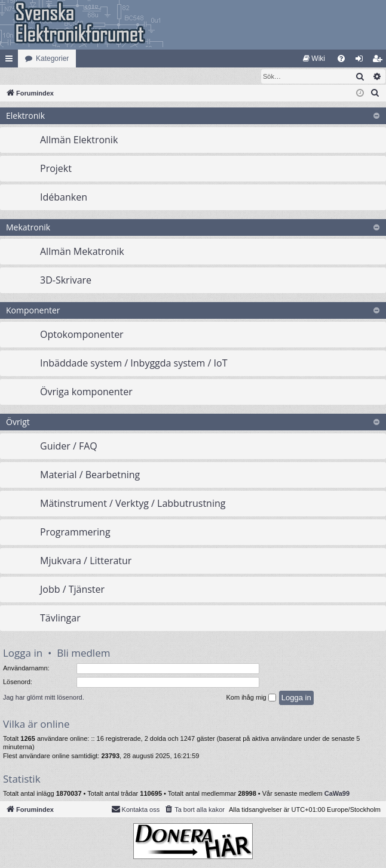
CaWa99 (337, 794)
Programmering (75, 533)
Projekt (56, 169)
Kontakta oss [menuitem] (136, 809)
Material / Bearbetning (90, 475)
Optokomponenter (82, 335)
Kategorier (52, 59)
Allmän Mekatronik (82, 252)
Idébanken (64, 198)
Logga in (23, 653)
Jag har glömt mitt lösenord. (44, 698)
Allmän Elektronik (79, 140)
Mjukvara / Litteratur (86, 561)
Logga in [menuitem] (362, 61)
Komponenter (33, 311)
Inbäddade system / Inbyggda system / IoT (134, 364)
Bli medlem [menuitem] (380, 61)
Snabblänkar (11, 61)
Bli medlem (83, 653)
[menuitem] (314, 59)
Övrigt (18, 422)
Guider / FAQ (69, 447)
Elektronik (25, 116)
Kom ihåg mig (251, 698)
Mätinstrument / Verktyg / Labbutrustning (133, 504)
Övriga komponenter (86, 392)
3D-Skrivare (66, 281)
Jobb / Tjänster (72, 590)
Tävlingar (60, 618)
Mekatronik (28, 228)
